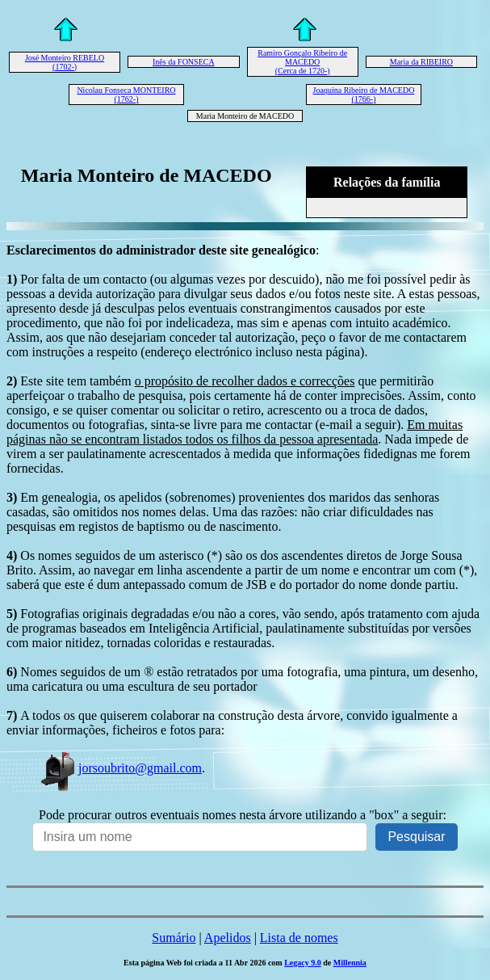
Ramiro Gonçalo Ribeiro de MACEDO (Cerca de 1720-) (302, 62)
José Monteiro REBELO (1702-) (65, 62)
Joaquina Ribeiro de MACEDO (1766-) (364, 95)
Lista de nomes (299, 938)
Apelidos (228, 938)
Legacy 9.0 (303, 963)
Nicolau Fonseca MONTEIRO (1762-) (126, 95)
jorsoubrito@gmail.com (120, 768)
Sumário (174, 938)
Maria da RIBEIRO (421, 62)
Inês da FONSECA (184, 62)
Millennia (350, 963)
